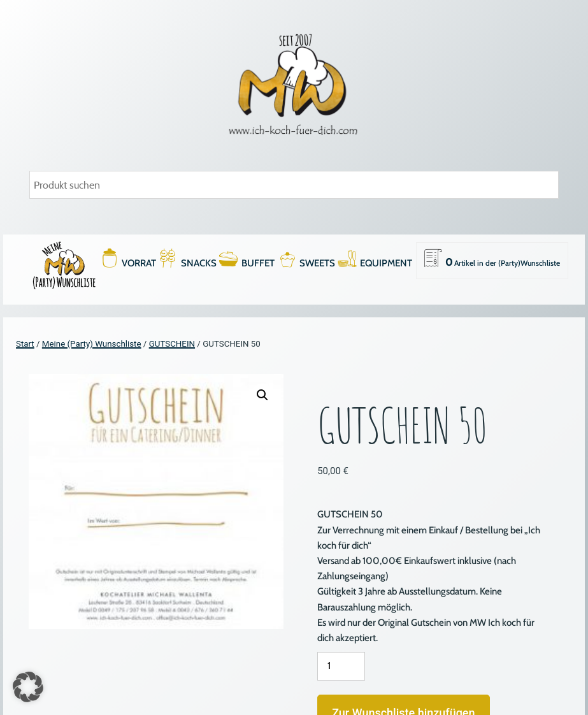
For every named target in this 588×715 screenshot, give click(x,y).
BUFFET (258, 263)
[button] (262, 395)
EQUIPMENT (386, 263)
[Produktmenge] (341, 666)
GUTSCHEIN (172, 344)
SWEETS (317, 263)
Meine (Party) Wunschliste (92, 344)
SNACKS (199, 263)
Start (25, 344)
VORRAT (139, 263)
